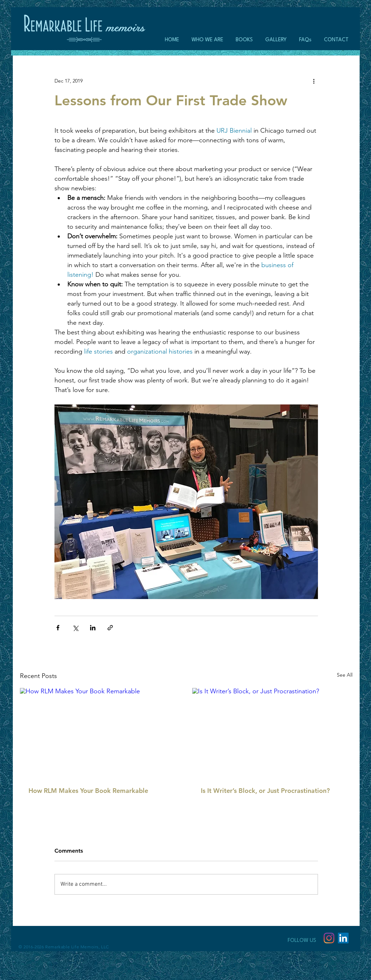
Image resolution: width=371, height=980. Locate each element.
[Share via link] (110, 628)
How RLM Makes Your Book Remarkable (88, 791)
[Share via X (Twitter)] (75, 628)
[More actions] (314, 81)
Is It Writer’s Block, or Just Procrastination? (265, 791)
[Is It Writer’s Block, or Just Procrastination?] (272, 733)
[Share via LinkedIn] (93, 628)
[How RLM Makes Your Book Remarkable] (100, 733)
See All (345, 675)
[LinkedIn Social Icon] (343, 938)
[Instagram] (329, 938)
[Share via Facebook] (58, 628)
